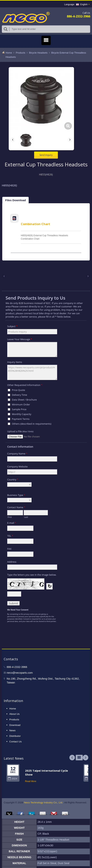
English (82, 4)
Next (86, 758)
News (12, 730)
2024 (13, 779)
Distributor (15, 736)
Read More (31, 781)
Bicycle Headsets (38, 53)
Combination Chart (35, 224)
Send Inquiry (46, 155)
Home (9, 53)
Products (20, 53)
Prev (72, 758)
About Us (14, 714)
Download (15, 725)
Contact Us (15, 742)
